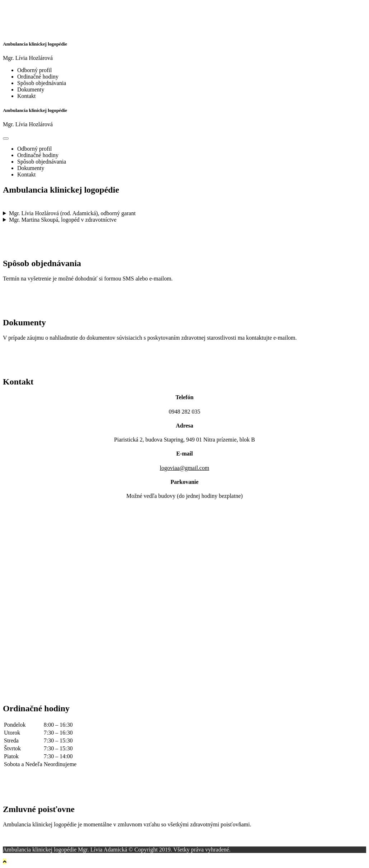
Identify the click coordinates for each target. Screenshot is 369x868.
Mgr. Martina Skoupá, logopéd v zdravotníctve (63, 220)
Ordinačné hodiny (38, 77)
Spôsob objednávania (42, 83)
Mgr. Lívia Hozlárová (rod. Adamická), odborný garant (72, 213)
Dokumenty (31, 89)
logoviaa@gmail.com (185, 468)
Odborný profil (34, 70)
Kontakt (27, 96)
